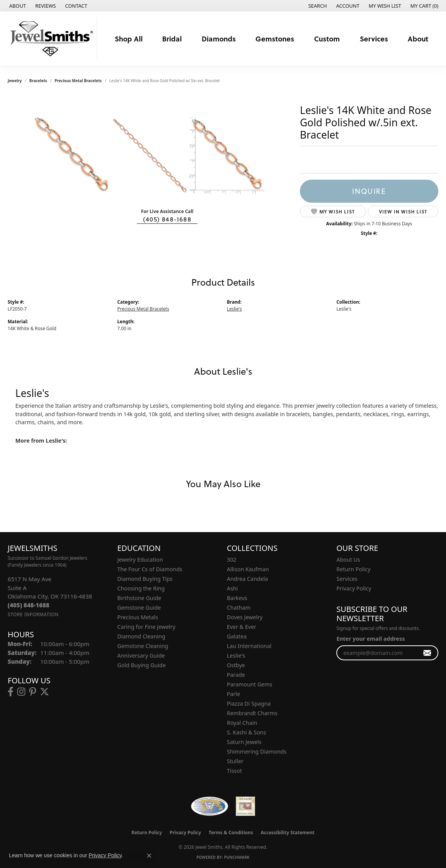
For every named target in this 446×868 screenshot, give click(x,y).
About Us (348, 560)
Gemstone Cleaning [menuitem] (143, 646)
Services (374, 39)
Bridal (172, 39)
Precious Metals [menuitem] (138, 617)
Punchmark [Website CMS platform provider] (237, 857)
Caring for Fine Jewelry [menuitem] (146, 627)
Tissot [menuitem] (235, 771)
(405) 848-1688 (167, 219)
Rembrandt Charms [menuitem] (252, 713)
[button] (317, 6)
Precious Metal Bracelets (78, 81)
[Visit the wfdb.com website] (210, 806)
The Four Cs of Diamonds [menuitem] (150, 569)
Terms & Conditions (231, 832)
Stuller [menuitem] (235, 761)
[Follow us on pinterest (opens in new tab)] (33, 692)
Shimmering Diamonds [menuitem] (257, 751)
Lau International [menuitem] (249, 646)
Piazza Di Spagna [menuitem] (249, 703)
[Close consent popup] (149, 856)
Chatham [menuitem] (239, 608)
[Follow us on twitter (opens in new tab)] (44, 692)
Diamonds (219, 39)
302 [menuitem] (232, 560)
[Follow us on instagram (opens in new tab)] (21, 692)
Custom (327, 39)
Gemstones (275, 39)
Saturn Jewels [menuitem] (244, 742)
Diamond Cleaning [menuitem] (141, 636)
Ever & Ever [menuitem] (242, 627)
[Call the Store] (29, 605)
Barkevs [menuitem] (237, 598)
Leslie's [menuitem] (236, 656)
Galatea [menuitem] (237, 636)
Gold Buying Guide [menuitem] (142, 665)
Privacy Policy (354, 588)
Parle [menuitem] (234, 694)
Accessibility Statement (288, 832)
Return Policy (353, 569)
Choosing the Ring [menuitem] (141, 588)
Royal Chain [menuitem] (242, 723)
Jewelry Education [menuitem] (140, 560)
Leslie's (235, 309)
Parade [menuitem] (236, 675)
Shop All (129, 39)
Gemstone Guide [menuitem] (139, 608)
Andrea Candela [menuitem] (248, 579)
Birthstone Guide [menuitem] (139, 598)
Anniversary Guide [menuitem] (141, 656)
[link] (17, 6)
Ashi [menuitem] (233, 588)
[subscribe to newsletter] (427, 653)
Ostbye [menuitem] (236, 665)
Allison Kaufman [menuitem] (248, 569)
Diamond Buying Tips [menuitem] (145, 579)
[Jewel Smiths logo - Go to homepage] (50, 39)
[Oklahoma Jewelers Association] (245, 806)
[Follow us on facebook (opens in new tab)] (11, 692)
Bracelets (38, 81)
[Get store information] (33, 614)
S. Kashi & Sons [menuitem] (247, 732)
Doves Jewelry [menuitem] (245, 617)
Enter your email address (370, 639)
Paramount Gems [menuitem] (250, 684)
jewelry (15, 81)
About (418, 39)
